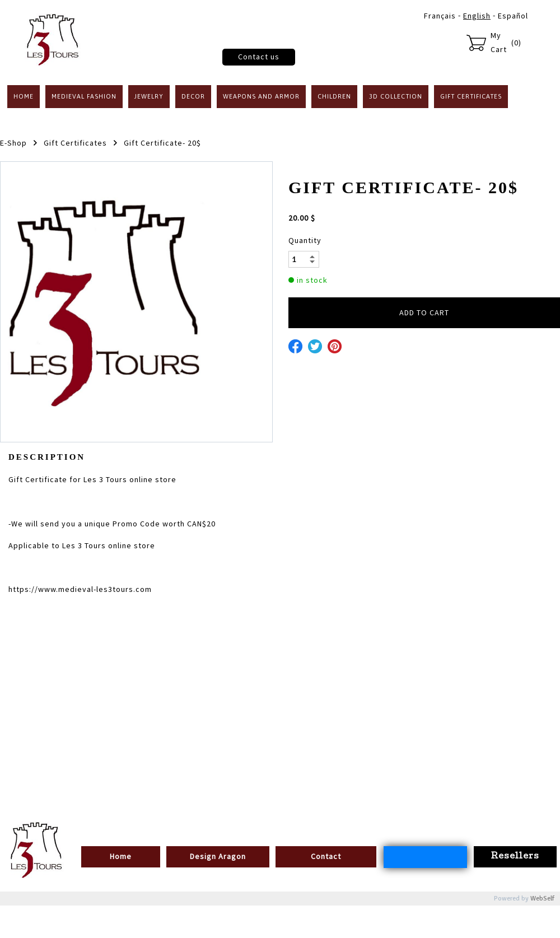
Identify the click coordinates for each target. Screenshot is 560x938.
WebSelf (542, 899)
